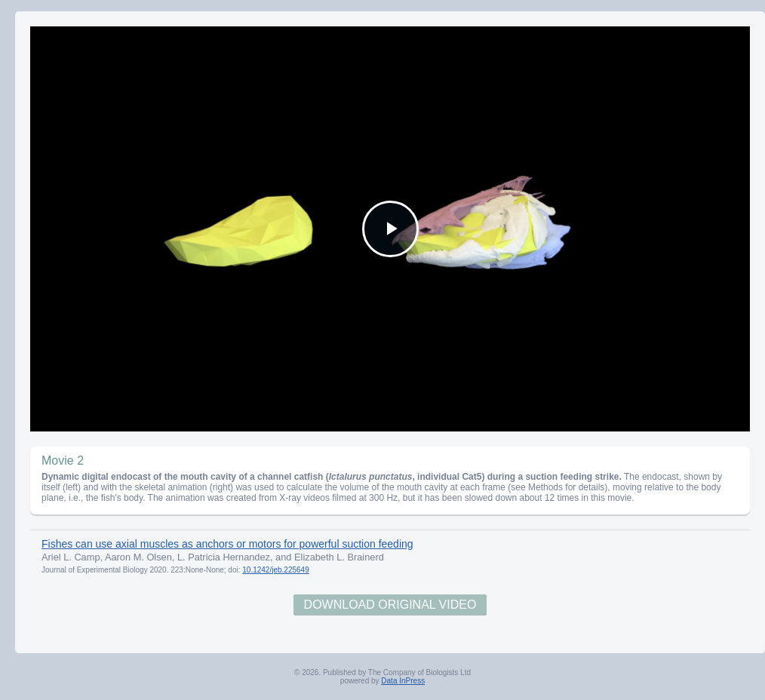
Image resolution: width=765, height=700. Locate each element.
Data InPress (403, 681)
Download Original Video (390, 605)
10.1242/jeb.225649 (275, 570)
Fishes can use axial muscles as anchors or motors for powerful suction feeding (227, 544)
